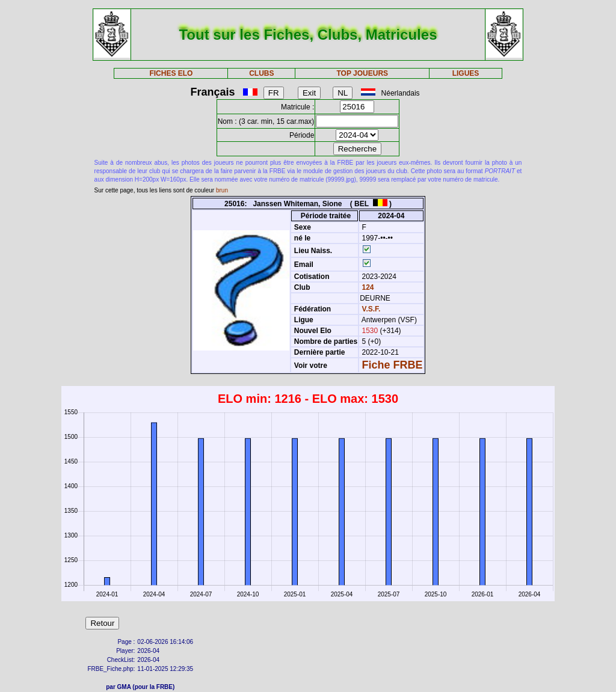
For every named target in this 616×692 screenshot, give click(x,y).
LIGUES (466, 73)
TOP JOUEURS (363, 73)
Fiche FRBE (393, 365)
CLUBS (261, 73)
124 (367, 287)
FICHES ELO (171, 73)
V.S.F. (371, 309)
